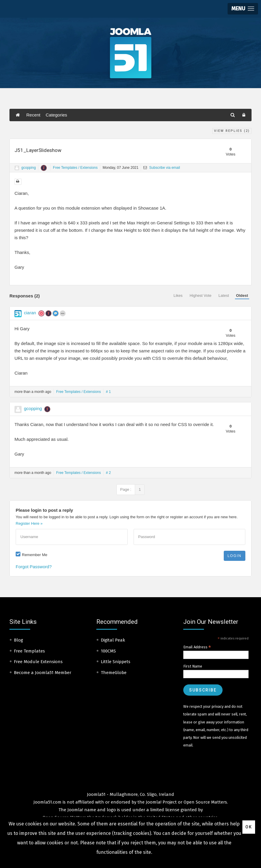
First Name (193, 666)
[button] (243, 9)
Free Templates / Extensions (75, 168)
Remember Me (35, 555)
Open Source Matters (205, 802)
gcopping (29, 168)
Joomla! (75, 810)
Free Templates (29, 651)
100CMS (108, 651)
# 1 (108, 392)
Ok (249, 827)
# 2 (108, 473)
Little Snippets (116, 662)
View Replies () (232, 131)
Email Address (197, 647)
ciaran (30, 313)
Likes (178, 295)
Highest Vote (200, 295)
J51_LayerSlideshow (38, 150)
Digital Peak (113, 640)
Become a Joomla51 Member (43, 673)
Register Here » (29, 523)
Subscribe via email (162, 168)
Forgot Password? (34, 567)
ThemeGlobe (114, 673)
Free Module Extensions (38, 662)
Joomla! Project (161, 802)
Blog (18, 640)
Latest (224, 295)
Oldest (242, 295)
